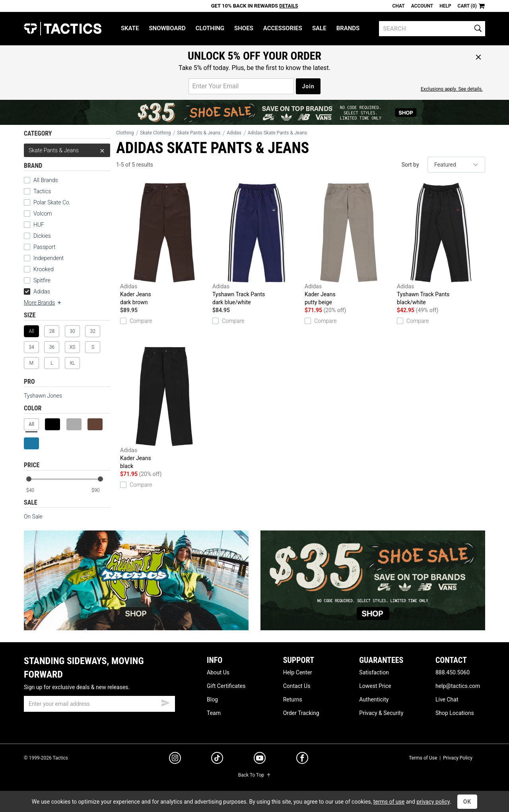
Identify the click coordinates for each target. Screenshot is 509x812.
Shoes (244, 28)
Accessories (283, 28)
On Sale (33, 517)
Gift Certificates (226, 686)
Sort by (410, 165)
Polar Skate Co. (52, 202)
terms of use (389, 802)
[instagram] (175, 759)
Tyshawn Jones (43, 396)
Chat (399, 6)
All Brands (46, 180)
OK (467, 802)
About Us (218, 672)
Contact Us (297, 686)
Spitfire (42, 280)
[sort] (456, 165)
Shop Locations (455, 713)
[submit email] (165, 702)
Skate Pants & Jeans (67, 150)
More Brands (43, 303)
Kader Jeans (164, 245)
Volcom (43, 214)
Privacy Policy (458, 758)
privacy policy (433, 802)
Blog (212, 699)
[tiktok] (217, 759)
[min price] (35, 491)
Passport (44, 247)
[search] (432, 29)
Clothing (210, 28)
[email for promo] (241, 86)
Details (288, 6)
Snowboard (167, 28)
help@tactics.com (458, 686)
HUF (39, 225)
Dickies (42, 236)
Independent (49, 258)
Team (214, 713)
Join (308, 86)
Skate (130, 28)
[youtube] (260, 760)
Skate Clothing (155, 133)
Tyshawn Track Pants (256, 245)
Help (445, 6)
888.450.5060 (453, 672)
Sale (319, 28)
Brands (348, 28)
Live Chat (447, 699)
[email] (99, 704)
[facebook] (302, 760)
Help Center (298, 672)
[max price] (101, 491)
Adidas (37, 291)
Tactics (63, 29)
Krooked (44, 269)
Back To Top (254, 775)
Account (422, 6)
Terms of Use (423, 758)
